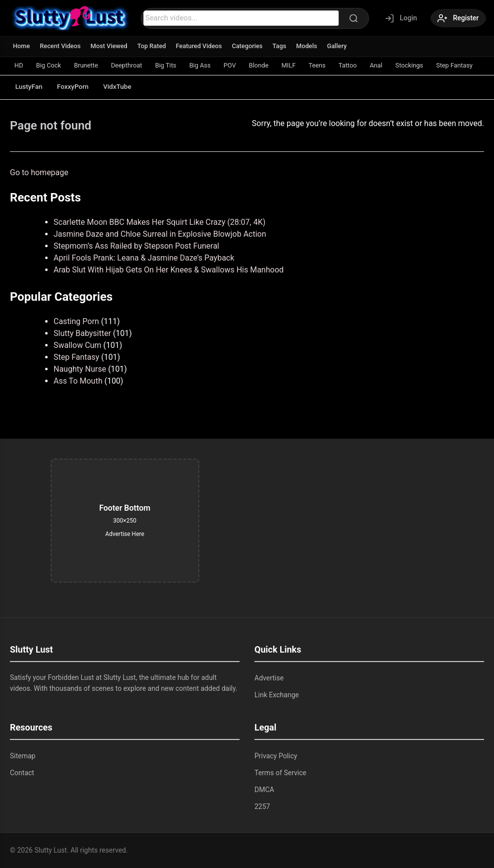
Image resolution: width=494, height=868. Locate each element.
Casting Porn (76, 321)
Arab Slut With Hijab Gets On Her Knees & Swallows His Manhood (169, 270)
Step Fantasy (76, 357)
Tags (283, 46)
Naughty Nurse (80, 369)
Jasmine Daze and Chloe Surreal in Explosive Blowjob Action (160, 234)
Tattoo (360, 65)
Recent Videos (61, 46)
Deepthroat (131, 65)
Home (22, 46)
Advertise (269, 678)
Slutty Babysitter (82, 333)
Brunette (89, 65)
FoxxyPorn (76, 86)
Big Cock (50, 65)
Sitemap (23, 756)
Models (311, 46)
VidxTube (123, 86)
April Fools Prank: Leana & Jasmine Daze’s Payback (144, 258)
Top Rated (154, 46)
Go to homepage (39, 172)
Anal (390, 65)
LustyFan (30, 86)
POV (238, 65)
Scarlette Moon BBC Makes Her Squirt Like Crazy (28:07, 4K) (159, 222)
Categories (251, 46)
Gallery (341, 46)
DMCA (264, 790)
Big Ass (207, 65)
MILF (299, 65)
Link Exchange (277, 695)
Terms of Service (280, 773)
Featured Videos (202, 46)
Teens (329, 65)
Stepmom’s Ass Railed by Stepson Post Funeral (136, 246)
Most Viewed (111, 46)
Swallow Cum (77, 345)
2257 (262, 806)
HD (19, 65)
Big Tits (171, 65)
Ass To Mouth (78, 381)
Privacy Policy (276, 756)
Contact (22, 773)
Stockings (425, 65)
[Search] (351, 18)
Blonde (268, 65)
